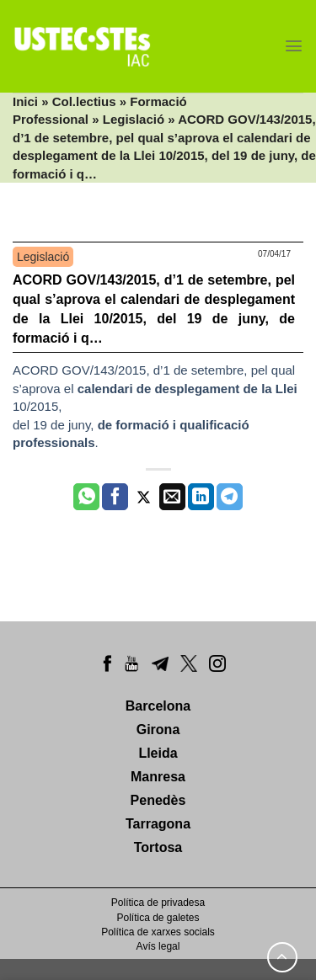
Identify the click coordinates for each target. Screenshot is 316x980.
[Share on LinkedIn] (201, 497)
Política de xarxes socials (158, 932)
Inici (25, 101)
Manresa (158, 777)
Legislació (134, 119)
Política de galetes (158, 918)
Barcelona (158, 706)
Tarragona (158, 824)
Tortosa (158, 847)
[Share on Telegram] (230, 497)
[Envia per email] (172, 497)
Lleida (158, 753)
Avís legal (158, 946)
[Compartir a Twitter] (144, 497)
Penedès (158, 800)
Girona (158, 730)
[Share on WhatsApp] (86, 497)
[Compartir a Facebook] (115, 497)
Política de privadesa (158, 903)
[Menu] (294, 46)
